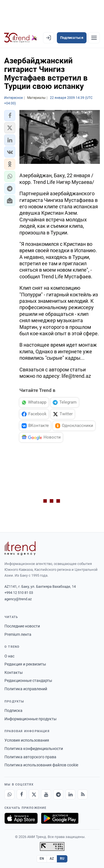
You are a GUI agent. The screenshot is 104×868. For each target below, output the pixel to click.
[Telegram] (58, 794)
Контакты (14, 672)
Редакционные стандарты (28, 681)
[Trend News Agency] (20, 548)
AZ (52, 859)
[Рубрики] (94, 38)
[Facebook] (22, 794)
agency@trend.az (18, 599)
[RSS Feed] (83, 794)
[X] (34, 794)
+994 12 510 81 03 (19, 593)
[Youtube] (46, 794)
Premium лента (18, 634)
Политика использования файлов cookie (41, 765)
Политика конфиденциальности (34, 749)
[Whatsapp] (9, 794)
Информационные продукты (31, 719)
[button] (10, 116)
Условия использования (27, 740)
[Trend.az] (21, 38)
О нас (9, 656)
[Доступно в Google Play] (60, 818)
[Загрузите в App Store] (21, 818)
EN (42, 859)
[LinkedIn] (70, 794)
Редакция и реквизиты (25, 664)
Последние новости (22, 626)
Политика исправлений (26, 689)
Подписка (13, 711)
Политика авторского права (30, 757)
